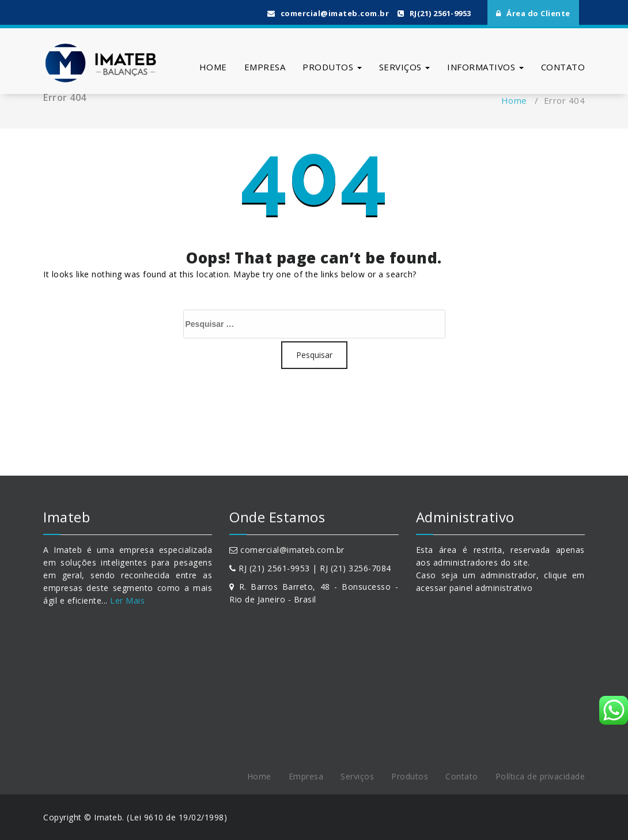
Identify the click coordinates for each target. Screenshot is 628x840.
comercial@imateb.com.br (328, 13)
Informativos (485, 67)
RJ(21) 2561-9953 (434, 13)
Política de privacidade (540, 776)
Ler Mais (126, 600)
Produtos (332, 67)
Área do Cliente (533, 13)
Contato (563, 67)
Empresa (265, 67)
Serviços (405, 67)
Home (213, 67)
